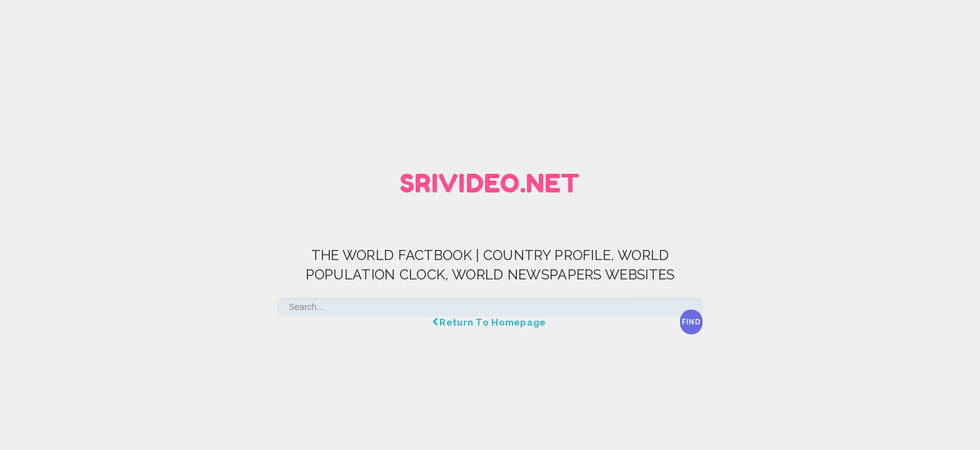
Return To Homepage (490, 322)
